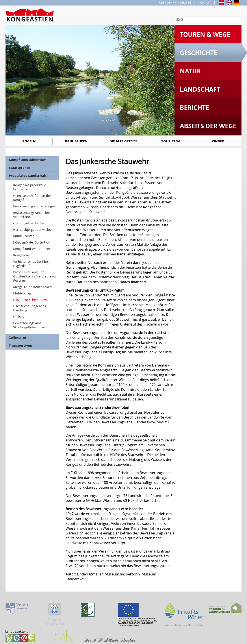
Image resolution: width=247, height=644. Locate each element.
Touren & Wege (205, 34)
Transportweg (20, 345)
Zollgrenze (17, 338)
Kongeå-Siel (22, 255)
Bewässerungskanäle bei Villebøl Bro (32, 215)
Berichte (194, 108)
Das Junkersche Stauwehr (32, 300)
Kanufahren (76, 141)
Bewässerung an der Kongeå (34, 206)
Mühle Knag (22, 293)
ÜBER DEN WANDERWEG (175, 2)
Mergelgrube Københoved (32, 287)
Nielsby (19, 317)
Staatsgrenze (19, 168)
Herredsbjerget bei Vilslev (32, 230)
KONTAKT (205, 2)
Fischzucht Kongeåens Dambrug (30, 308)
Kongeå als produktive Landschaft (30, 187)
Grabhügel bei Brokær (30, 223)
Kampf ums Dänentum (28, 160)
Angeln (29, 141)
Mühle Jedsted (24, 236)
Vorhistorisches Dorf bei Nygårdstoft (31, 264)
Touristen (171, 141)
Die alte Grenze (123, 141)
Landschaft (200, 89)
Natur (190, 71)
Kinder (218, 141)
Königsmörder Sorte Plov (31, 242)
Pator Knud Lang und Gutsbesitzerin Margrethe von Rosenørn (35, 276)
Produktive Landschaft (28, 176)
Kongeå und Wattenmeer (32, 249)
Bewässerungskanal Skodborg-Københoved (30, 325)
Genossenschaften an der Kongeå (32, 198)
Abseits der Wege (208, 126)
